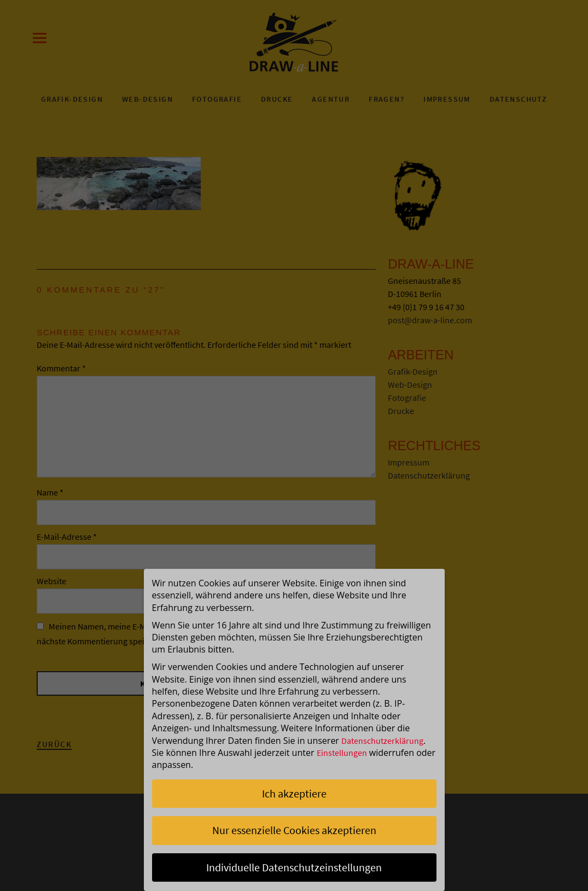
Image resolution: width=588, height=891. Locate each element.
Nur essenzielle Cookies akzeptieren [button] (294, 830)
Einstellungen (342, 753)
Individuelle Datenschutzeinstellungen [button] (294, 867)
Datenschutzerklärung (382, 741)
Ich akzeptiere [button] (294, 793)
